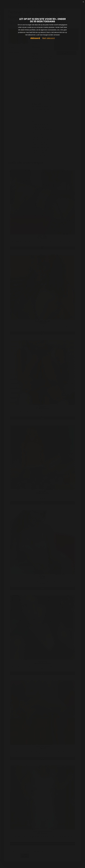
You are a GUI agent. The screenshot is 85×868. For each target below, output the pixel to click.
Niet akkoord (48, 38)
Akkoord (35, 38)
